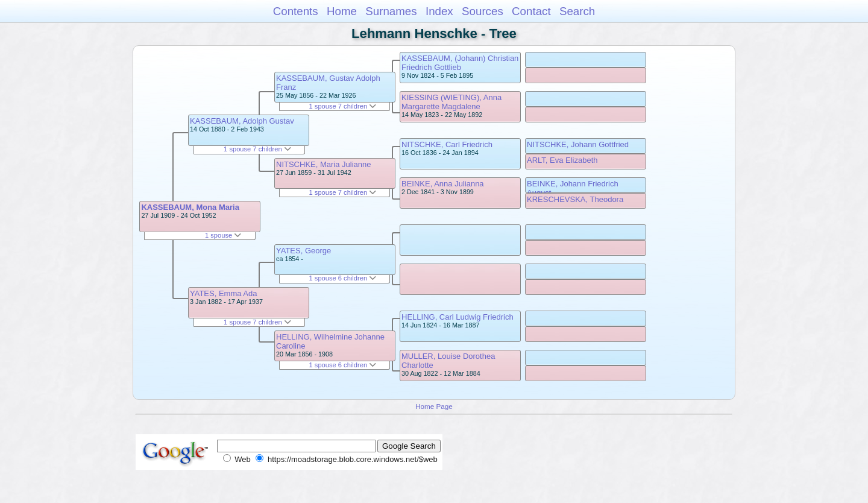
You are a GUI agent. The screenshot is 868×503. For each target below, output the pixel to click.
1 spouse (223, 235)
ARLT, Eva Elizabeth (562, 160)
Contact (531, 11)
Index (439, 11)
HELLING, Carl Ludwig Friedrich (458, 317)
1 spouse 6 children (343, 278)
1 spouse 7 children (257, 149)
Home (342, 11)
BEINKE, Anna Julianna (443, 184)
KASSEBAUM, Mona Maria (190, 207)
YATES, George (303, 251)
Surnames (391, 11)
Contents (296, 11)
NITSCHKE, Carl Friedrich (447, 144)
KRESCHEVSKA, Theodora (575, 199)
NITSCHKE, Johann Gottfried (578, 144)
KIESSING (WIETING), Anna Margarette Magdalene (451, 102)
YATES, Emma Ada (224, 293)
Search (577, 11)
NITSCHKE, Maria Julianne (324, 164)
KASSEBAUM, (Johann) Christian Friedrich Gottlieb (460, 63)
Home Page (434, 406)
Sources (483, 11)
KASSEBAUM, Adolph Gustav (242, 121)
